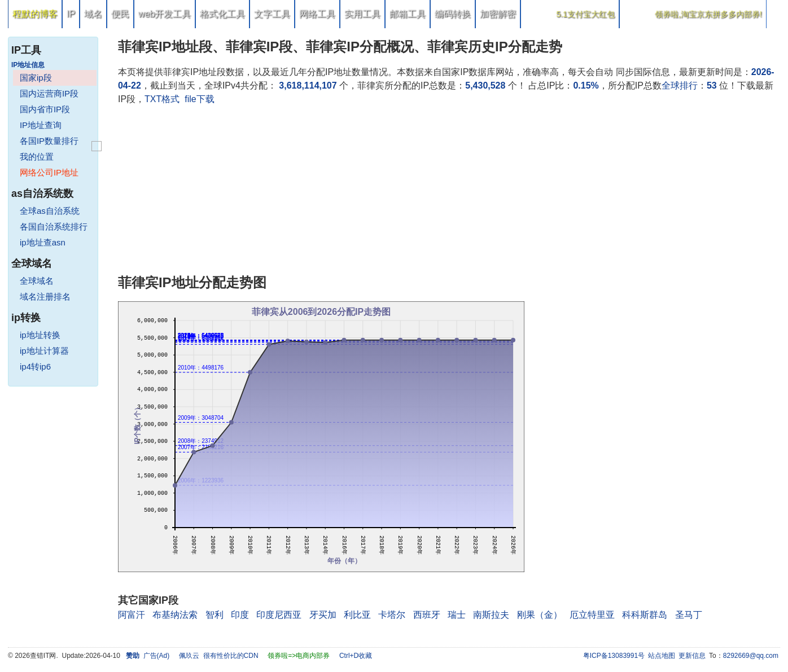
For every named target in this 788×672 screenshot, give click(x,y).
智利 (214, 615)
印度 (240, 615)
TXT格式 (162, 99)
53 (712, 85)
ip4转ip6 (35, 366)
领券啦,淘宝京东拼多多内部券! (708, 14)
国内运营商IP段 (49, 93)
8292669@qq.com (751, 656)
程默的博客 (35, 14)
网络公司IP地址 (49, 172)
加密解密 (498, 14)
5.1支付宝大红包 (585, 14)
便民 (120, 14)
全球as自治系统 (50, 211)
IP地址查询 (41, 125)
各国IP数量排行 (49, 141)
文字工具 (272, 14)
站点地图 (662, 656)
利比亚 (357, 615)
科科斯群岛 (645, 615)
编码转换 (453, 14)
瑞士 (457, 615)
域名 (93, 14)
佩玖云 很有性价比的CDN (219, 656)
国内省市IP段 (45, 109)
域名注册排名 (45, 297)
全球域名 (37, 281)
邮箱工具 (408, 14)
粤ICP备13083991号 (614, 656)
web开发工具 (165, 14)
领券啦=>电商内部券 (299, 656)
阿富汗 (132, 615)
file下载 (199, 99)
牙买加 (323, 615)
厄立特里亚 (592, 615)
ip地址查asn (43, 242)
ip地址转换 (40, 335)
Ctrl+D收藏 (356, 656)
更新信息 (692, 656)
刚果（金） (540, 615)
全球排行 (680, 85)
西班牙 (427, 615)
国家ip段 (36, 78)
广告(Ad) (157, 656)
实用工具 (362, 14)
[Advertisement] (449, 191)
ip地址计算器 (44, 351)
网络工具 (317, 14)
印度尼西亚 (279, 615)
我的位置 (37, 157)
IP (71, 14)
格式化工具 (222, 14)
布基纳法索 (175, 615)
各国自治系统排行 (54, 227)
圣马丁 (689, 615)
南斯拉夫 (491, 615)
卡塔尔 (392, 615)
